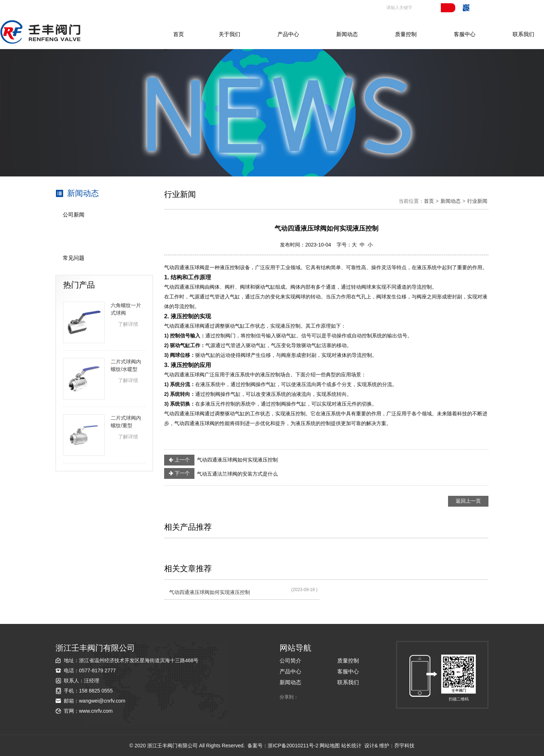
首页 (179, 34)
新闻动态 (347, 34)
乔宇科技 (404, 746)
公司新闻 (74, 215)
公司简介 (290, 661)
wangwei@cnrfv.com (102, 701)
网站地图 (330, 746)
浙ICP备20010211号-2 (293, 746)
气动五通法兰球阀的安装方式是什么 (221, 473)
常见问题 (74, 258)
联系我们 (523, 34)
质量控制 (406, 34)
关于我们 (229, 34)
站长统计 (351, 746)
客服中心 (465, 34)
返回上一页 (468, 501)
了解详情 (128, 324)
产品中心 (288, 34)
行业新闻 (74, 236)
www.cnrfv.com (96, 711)
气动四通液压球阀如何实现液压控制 (221, 460)
